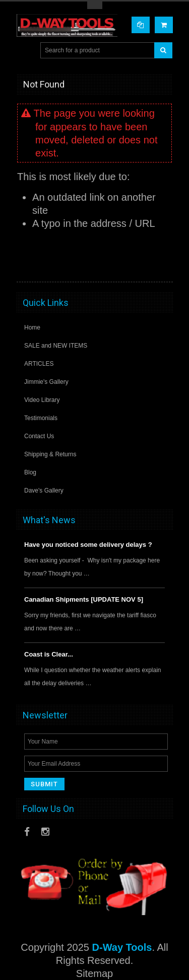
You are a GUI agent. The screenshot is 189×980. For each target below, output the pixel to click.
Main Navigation (25, 51)
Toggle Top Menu (95, 5)
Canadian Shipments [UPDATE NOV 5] (84, 599)
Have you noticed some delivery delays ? (88, 545)
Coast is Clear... (49, 654)
